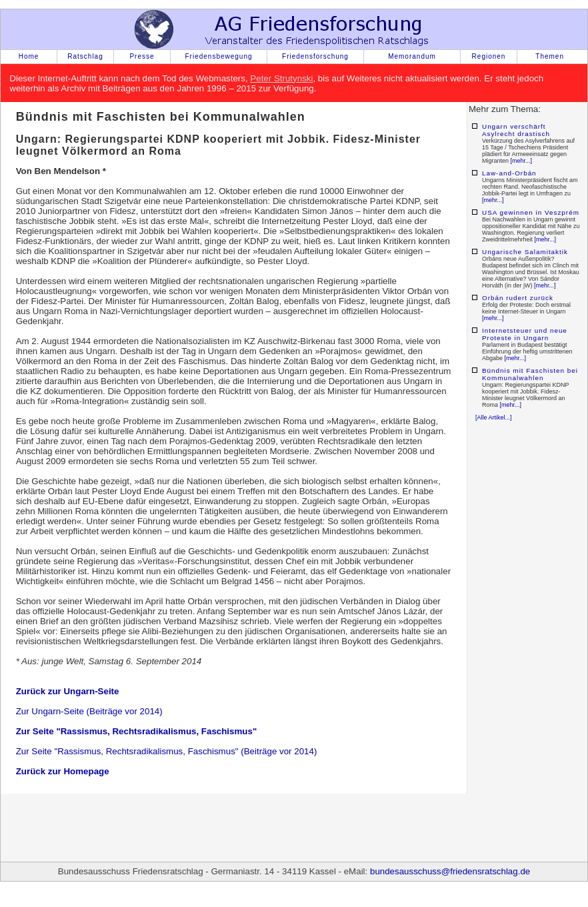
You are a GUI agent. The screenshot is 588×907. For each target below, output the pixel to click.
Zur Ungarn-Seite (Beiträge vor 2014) (89, 711)
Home (29, 56)
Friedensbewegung (218, 56)
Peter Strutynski (281, 78)
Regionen (489, 56)
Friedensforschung (315, 56)
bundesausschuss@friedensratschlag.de (450, 871)
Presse (142, 56)
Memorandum (412, 56)
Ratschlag (85, 56)
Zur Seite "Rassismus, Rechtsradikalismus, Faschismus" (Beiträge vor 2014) (167, 751)
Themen (550, 56)
